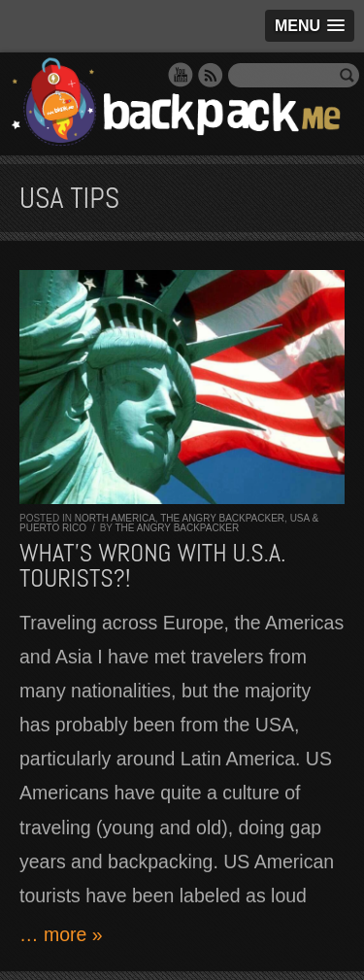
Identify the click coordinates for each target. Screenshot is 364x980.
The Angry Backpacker (222, 518)
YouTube (181, 75)
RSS (211, 75)
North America (115, 518)
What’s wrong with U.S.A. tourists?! (153, 566)
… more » (61, 934)
